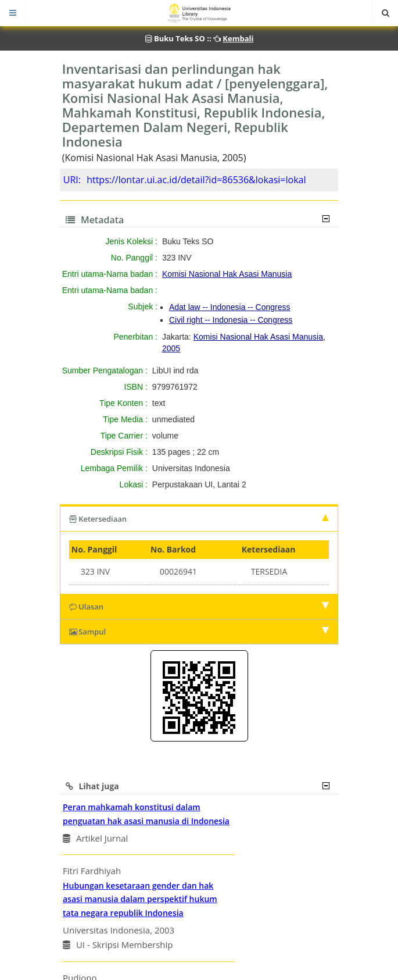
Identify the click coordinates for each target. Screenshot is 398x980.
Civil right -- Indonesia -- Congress (231, 320)
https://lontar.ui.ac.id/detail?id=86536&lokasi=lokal (196, 180)
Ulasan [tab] (199, 607)
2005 (171, 348)
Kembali (238, 38)
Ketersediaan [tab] (199, 519)
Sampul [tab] (199, 632)
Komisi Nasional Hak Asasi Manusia (227, 274)
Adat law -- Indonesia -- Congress (230, 307)
